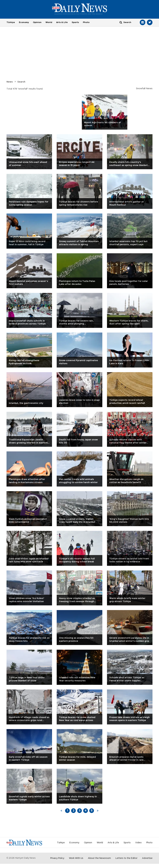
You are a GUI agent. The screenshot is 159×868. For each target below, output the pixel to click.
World (49, 22)
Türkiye (11, 22)
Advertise (147, 858)
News (10, 82)
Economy (24, 22)
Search (21, 82)
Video (138, 843)
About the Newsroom (99, 858)
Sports (75, 22)
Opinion (37, 22)
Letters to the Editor (126, 858)
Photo (86, 22)
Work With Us (76, 858)
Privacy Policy (57, 858)
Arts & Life (62, 22)
